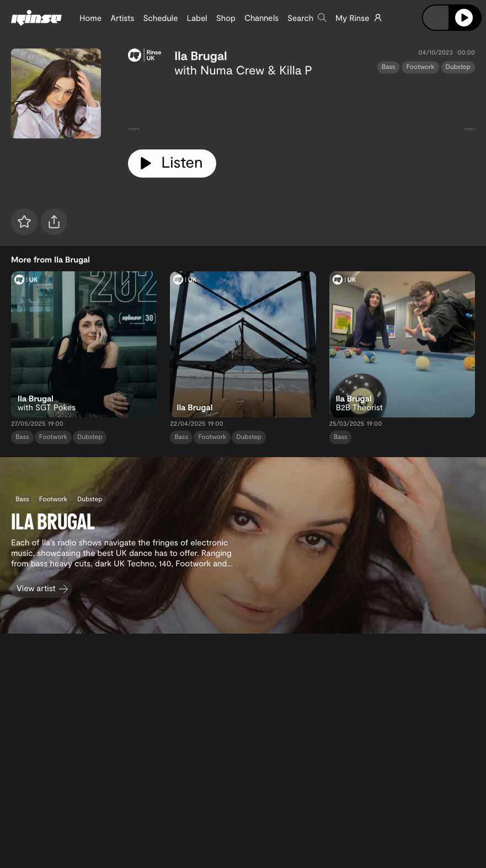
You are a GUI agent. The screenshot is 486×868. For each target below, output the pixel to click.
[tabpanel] (301, 109)
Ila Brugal (201, 56)
